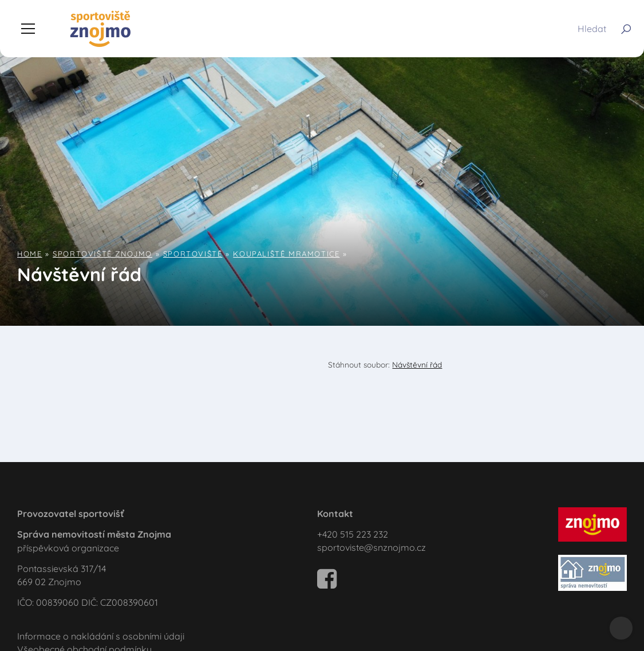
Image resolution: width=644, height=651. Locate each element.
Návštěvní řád (417, 364)
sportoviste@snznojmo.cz (372, 547)
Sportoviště (193, 254)
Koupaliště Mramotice (286, 254)
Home (29, 254)
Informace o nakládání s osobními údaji (101, 636)
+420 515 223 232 (353, 534)
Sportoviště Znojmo (102, 254)
